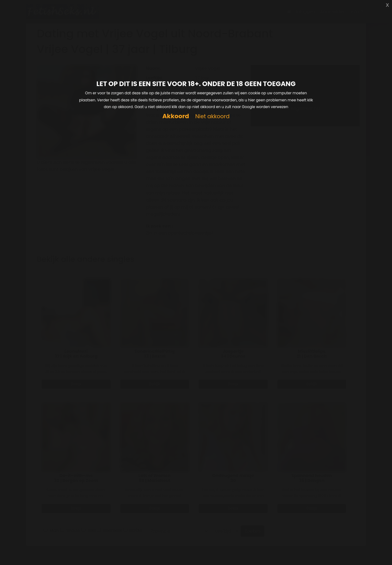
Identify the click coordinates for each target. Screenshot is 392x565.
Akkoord (176, 116)
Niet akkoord (212, 117)
